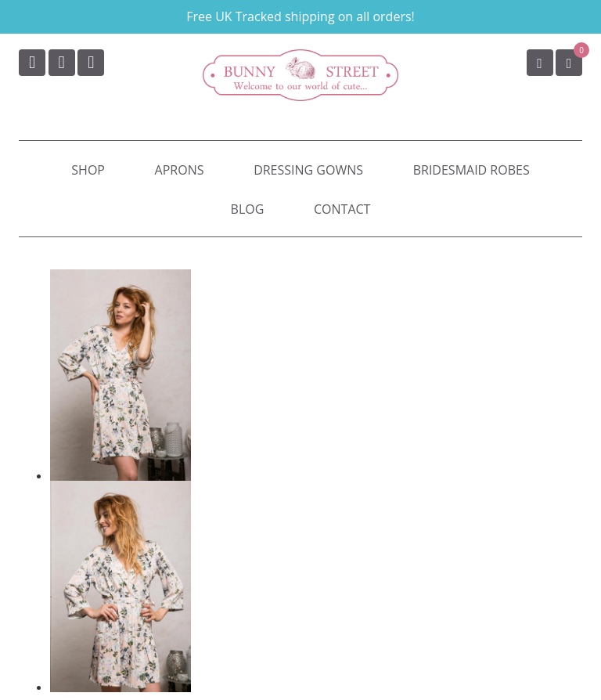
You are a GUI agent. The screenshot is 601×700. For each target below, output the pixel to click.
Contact (342, 209)
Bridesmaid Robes (471, 170)
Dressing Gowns (308, 170)
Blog (248, 209)
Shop (88, 170)
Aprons (180, 170)
